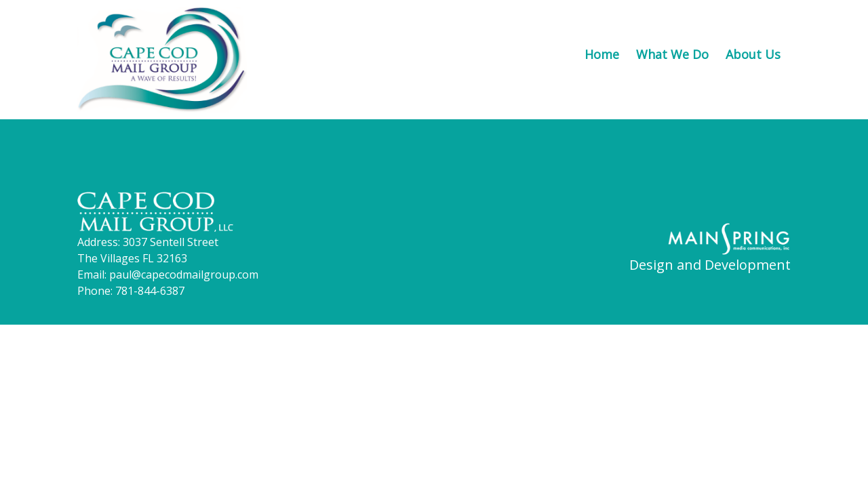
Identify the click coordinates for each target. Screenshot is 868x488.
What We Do (672, 54)
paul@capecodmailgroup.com (184, 274)
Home (602, 54)
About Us (753, 54)
